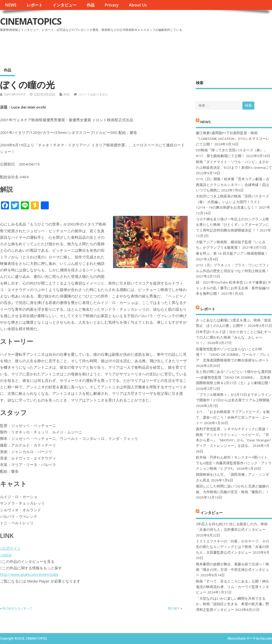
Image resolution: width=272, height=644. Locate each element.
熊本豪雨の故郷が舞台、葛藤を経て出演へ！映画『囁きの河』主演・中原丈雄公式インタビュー (232, 570)
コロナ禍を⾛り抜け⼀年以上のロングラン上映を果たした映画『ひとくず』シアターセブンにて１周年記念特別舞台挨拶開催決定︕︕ (232, 225)
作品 (91, 5)
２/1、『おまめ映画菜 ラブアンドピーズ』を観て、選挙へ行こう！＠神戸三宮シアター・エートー (233, 417)
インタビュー (64, 5)
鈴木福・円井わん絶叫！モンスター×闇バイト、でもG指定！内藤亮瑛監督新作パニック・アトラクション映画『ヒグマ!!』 (234, 463)
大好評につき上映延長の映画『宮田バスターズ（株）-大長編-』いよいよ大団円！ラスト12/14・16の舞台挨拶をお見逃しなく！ (232, 202)
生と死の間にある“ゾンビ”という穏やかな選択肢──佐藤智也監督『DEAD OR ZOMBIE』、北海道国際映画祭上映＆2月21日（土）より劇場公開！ (234, 377)
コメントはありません (93, 94)
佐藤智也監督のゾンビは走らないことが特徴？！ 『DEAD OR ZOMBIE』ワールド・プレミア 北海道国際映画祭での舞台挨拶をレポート (233, 355)
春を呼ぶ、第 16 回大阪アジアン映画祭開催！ (232, 253)
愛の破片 (174, 608)
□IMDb (6, 555)
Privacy (112, 5)
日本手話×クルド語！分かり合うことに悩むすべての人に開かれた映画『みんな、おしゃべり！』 (233, 337)
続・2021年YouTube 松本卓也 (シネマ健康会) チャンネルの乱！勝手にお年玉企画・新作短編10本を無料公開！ (234, 288)
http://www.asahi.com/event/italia (29, 574)
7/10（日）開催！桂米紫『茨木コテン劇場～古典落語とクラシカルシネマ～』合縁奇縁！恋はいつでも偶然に (233, 185)
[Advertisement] (177, 47)
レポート (35, 5)
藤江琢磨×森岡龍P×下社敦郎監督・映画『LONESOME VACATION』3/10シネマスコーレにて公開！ (233, 139)
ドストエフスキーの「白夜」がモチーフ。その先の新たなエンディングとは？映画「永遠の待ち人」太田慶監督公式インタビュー (232, 547)
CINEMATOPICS (31, 21)
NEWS (11, 5)
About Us (138, 5)
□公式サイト (10, 548)
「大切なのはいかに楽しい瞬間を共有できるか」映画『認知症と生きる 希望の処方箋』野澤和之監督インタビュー (232, 604)
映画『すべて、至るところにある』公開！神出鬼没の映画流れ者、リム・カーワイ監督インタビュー (232, 587)
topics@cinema (15, 94)
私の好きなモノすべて (17, 608)
